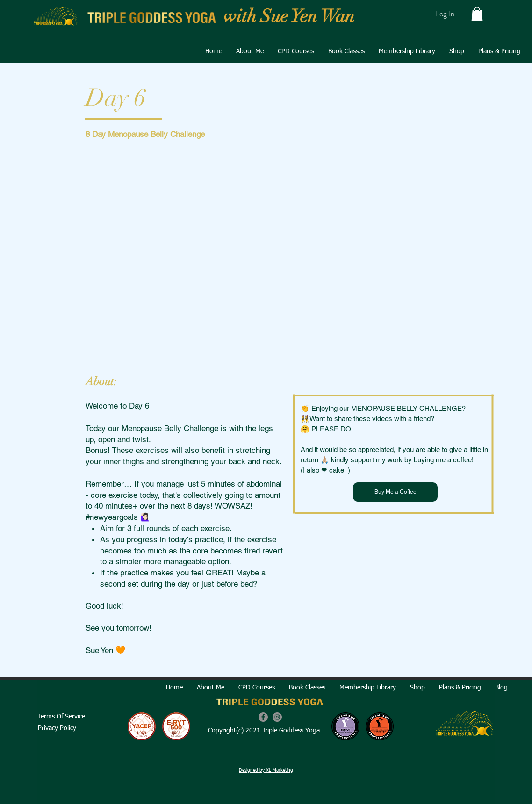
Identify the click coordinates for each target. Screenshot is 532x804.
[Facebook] (263, 717)
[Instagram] (277, 717)
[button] (477, 14)
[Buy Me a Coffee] (395, 492)
